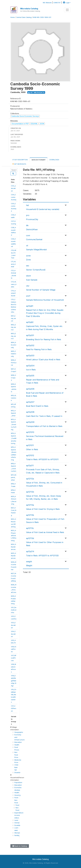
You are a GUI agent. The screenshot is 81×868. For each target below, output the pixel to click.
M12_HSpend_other (13, 413)
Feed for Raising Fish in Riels (39, 349)
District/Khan (32, 229)
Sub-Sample (32, 280)
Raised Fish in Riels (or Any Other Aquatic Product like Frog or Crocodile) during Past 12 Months (45, 313)
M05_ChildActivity (14, 354)
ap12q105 (30, 376)
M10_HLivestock (14, 398)
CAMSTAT (57, 3)
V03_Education (13, 625)
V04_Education (13, 634)
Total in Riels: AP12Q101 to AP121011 (42, 459)
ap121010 (30, 432)
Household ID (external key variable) (43, 209)
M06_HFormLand (14, 363)
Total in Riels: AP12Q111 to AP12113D (42, 556)
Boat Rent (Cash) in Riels (37, 406)
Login (66, 3)
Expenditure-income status (19, 815)
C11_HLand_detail (13, 264)
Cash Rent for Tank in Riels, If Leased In (44, 416)
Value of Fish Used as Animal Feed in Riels (45, 532)
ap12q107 (30, 402)
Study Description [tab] (20, 160)
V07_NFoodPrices (14, 658)
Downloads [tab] (54, 160)
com (28, 235)
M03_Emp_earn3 (13, 336)
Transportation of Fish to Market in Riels (44, 426)
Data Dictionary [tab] (39, 160)
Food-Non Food (17, 800)
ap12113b (30, 515)
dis (27, 225)
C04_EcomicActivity (14, 197)
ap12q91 (30, 306)
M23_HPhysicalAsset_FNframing (14, 535)
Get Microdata (36, 92)
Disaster (17, 772)
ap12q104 (30, 366)
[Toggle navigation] (67, 10)
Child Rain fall (16, 767)
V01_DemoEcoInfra (14, 610)
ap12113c (30, 528)
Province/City (32, 219)
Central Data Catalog (24, 17)
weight (29, 562)
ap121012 (30, 455)
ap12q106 (30, 389)
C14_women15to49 (13, 293)
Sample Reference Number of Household (45, 300)
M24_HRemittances (13, 547)
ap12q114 (30, 551)
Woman (17, 833)
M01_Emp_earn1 (13, 318)
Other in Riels (32, 449)
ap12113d (30, 538)
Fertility (17, 835)
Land (16, 820)
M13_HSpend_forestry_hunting (14, 424)
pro (28, 215)
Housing (17, 795)
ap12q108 (30, 412)
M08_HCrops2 (13, 378)
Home (13, 17)
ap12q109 (30, 422)
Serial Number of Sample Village (41, 290)
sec (28, 266)
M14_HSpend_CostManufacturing (14, 438)
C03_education (13, 188)
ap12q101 (30, 335)
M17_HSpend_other (14, 477)
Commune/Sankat (34, 239)
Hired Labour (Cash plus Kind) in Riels (43, 360)
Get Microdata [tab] (19, 164)
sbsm (28, 276)
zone (28, 256)
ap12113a (30, 505)
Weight (29, 566)
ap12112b (30, 492)
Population (18, 782)
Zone (28, 260)
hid (27, 205)
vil (27, 246)
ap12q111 (30, 466)
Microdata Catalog (29, 9)
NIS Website (47, 3)
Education (18, 742)
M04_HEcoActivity (14, 345)
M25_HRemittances (13, 556)
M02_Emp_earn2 (13, 327)
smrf (28, 296)
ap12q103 (30, 356)
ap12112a (30, 479)
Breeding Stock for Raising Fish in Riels (44, 339)
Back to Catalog (20, 846)
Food (17, 805)
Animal (17, 823)
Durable (17, 825)
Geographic (19, 732)
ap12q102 (30, 345)
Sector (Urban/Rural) (36, 270)
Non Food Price (16, 755)
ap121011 (30, 445)
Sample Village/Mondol (36, 250)
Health (17, 745)
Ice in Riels (31, 370)
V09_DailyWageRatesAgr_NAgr (14, 681)
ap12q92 (30, 322)
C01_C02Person (14, 708)
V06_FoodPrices (14, 649)
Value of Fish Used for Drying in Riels (43, 509)
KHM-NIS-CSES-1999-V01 (42, 17)
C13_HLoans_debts (14, 284)
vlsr (28, 286)
